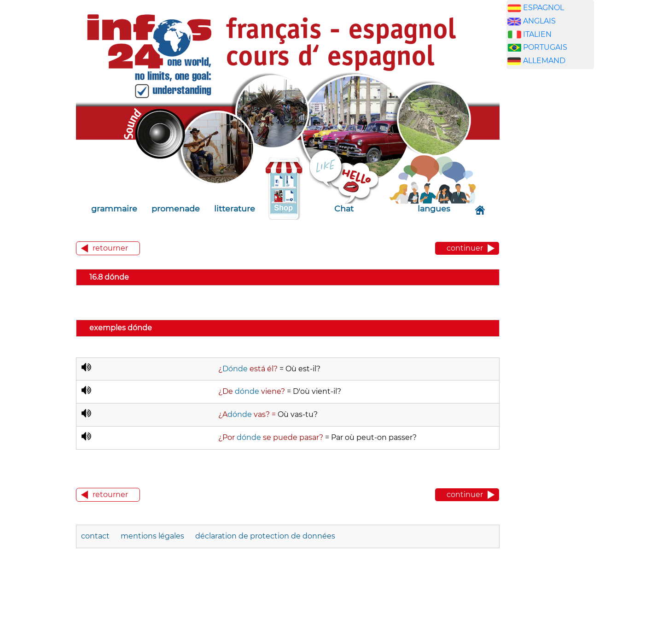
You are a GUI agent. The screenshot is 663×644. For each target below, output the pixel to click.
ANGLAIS (539, 21)
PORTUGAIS (545, 47)
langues (434, 208)
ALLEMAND (544, 61)
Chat (344, 208)
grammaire (114, 208)
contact (95, 536)
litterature (235, 208)
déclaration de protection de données (265, 536)
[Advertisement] (550, 221)
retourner (110, 248)
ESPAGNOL (544, 8)
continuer (465, 248)
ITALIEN (537, 34)
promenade (176, 208)
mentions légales (152, 536)
